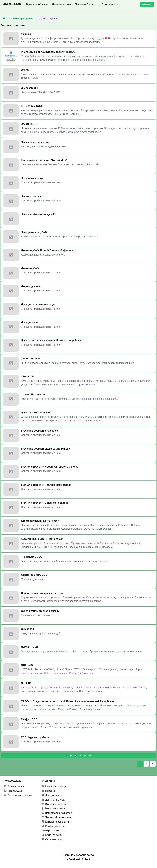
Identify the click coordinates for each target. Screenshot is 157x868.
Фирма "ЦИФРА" (31, 359)
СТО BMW (27, 665)
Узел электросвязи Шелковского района (45, 449)
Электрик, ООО (30, 124)
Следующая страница (78, 756)
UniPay (25, 70)
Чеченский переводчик (56, 817)
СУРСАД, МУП (29, 647)
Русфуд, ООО (29, 719)
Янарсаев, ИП (29, 88)
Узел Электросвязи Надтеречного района (46, 485)
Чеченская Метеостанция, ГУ (38, 214)
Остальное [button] (109, 4)
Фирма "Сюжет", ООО (34, 575)
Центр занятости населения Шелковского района (51, 340)
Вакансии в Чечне (37, 4)
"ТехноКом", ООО (32, 557)
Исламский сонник (54, 826)
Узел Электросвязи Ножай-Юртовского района (49, 467)
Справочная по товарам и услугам (42, 593)
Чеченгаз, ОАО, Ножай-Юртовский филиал (47, 250)
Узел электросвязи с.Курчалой (40, 431)
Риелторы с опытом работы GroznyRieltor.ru (48, 52)
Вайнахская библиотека (57, 813)
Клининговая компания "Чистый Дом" (44, 160)
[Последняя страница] (152, 764)
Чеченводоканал (31, 286)
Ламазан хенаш (61, 4)
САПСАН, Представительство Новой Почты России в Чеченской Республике (68, 701)
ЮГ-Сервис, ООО (31, 106)
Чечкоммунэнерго (32, 178)
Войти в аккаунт (15, 786)
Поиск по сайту (52, 835)
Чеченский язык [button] (85, 4)
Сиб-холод (27, 629)
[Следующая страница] (146, 764)
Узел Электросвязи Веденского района (45, 503)
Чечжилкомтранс (31, 196)
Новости (48, 791)
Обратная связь (52, 839)
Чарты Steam (51, 831)
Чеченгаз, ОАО (30, 268)
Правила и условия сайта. (78, 855)
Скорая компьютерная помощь (40, 611)
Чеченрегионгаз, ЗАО (34, 232)
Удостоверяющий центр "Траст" (40, 521)
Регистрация (13, 791)
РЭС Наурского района (35, 737)
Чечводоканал (30, 322)
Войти (147, 4)
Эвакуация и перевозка (35, 142)
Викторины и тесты (54, 804)
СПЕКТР (26, 683)
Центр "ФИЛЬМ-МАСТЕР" (36, 413)
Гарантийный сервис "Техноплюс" (42, 539)
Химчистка (28, 377)
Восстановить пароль (18, 795)
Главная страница (54, 786)
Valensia (26, 34)
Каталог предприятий (22, 18)
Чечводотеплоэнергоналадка (39, 304)
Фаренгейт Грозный (33, 395)
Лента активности (54, 800)
